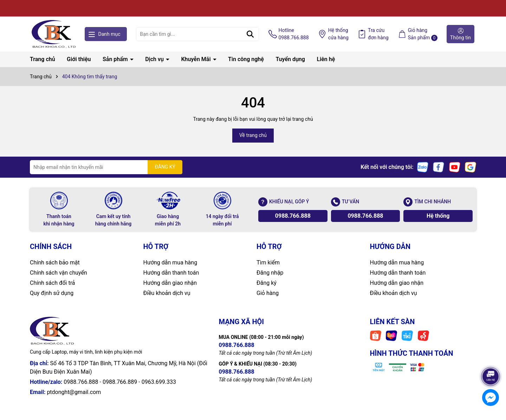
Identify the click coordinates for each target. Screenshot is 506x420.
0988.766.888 (293, 216)
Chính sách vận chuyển (59, 273)
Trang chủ (43, 59)
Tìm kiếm (268, 262)
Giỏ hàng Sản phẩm (423, 34)
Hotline (294, 34)
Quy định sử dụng (52, 293)
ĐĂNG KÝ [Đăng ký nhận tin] (165, 167)
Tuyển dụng (290, 59)
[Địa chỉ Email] (106, 167)
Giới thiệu (79, 59)
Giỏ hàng (268, 293)
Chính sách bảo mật (55, 262)
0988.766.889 (120, 382)
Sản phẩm (116, 59)
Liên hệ (326, 59)
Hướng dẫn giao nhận (170, 283)
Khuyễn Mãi (196, 59)
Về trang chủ (253, 135)
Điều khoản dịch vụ (167, 293)
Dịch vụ (155, 59)
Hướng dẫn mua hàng (170, 262)
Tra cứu (378, 34)
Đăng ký (267, 283)
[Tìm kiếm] (250, 34)
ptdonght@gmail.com (74, 392)
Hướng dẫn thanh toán (171, 273)
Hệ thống (338, 34)
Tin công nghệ (246, 59)
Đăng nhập (270, 273)
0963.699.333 (159, 382)
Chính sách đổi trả (53, 283)
